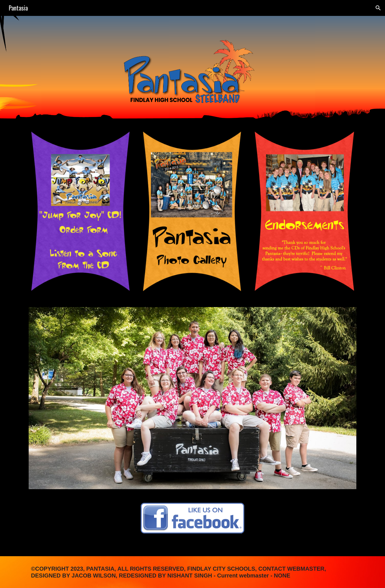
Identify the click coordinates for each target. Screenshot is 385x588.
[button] (378, 8)
